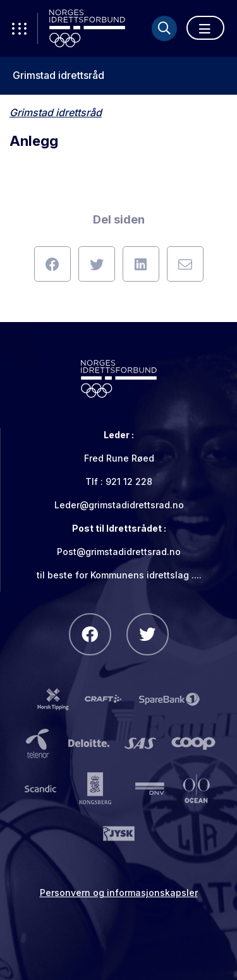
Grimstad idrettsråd (58, 75)
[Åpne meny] (205, 28)
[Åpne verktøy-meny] (19, 28)
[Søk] (164, 28)
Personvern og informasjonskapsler (119, 893)
